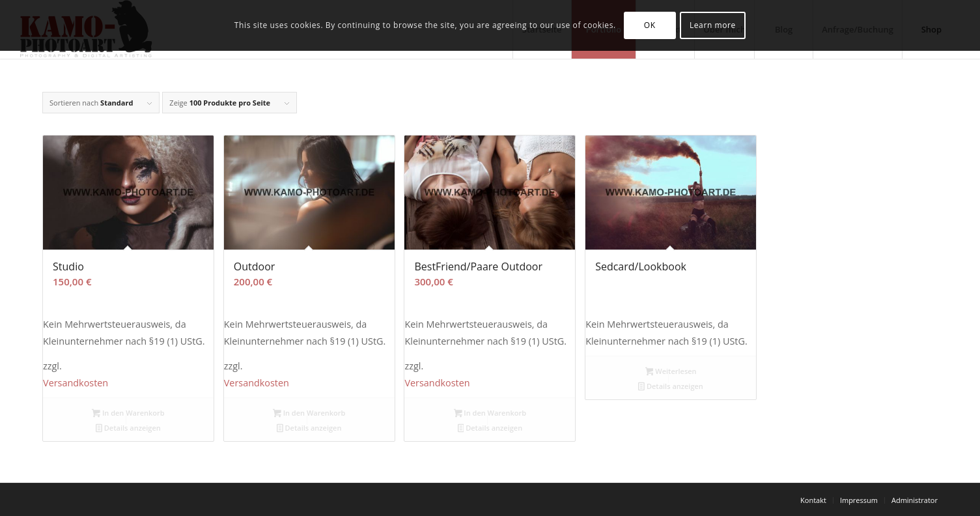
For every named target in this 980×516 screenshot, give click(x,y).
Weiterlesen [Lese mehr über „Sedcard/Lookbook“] (671, 372)
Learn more (713, 25)
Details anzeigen (128, 429)
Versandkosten (76, 383)
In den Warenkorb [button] (128, 414)
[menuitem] (813, 500)
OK (650, 25)
